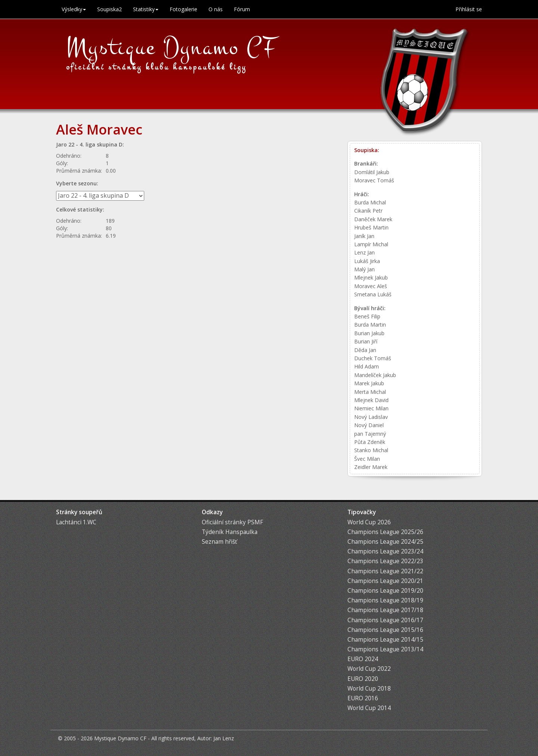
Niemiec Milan (371, 408)
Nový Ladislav (371, 417)
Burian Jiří (366, 341)
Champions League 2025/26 (385, 532)
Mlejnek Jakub (371, 277)
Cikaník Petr (368, 211)
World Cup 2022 (369, 669)
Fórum (242, 9)
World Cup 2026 (369, 522)
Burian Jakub (369, 333)
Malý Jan (364, 269)
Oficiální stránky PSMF (232, 522)
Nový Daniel (369, 425)
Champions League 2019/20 (385, 591)
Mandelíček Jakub (375, 375)
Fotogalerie (183, 9)
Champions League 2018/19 (385, 600)
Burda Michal (370, 202)
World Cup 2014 (369, 708)
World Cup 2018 (369, 689)
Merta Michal (370, 392)
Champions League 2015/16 (385, 630)
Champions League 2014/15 (385, 640)
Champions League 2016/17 (385, 620)
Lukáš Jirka (367, 261)
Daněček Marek (373, 219)
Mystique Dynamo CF (172, 47)
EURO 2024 (363, 659)
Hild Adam (367, 366)
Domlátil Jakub (372, 172)
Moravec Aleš (371, 286)
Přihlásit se (469, 9)
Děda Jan (365, 350)
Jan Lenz (224, 738)
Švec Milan (367, 459)
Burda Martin (370, 325)
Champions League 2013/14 (385, 649)
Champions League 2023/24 (385, 551)
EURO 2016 (363, 698)
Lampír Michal (371, 244)
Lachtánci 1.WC (76, 522)
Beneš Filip (367, 316)
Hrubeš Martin (371, 227)
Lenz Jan (364, 252)
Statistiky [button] (146, 9)
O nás (216, 9)
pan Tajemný (370, 434)
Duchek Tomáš (373, 358)
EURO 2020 (363, 679)
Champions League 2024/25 (385, 542)
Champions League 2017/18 (385, 610)
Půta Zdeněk (370, 442)
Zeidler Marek (371, 467)
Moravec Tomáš (374, 180)
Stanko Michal (371, 450)
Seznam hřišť (219, 542)
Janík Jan (364, 236)
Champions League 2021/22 (385, 571)
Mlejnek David (371, 400)
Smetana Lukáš (373, 294)
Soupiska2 (109, 9)
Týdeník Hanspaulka (230, 532)
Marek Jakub (369, 383)
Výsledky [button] (74, 9)
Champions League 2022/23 (385, 561)
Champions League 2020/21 (385, 581)
